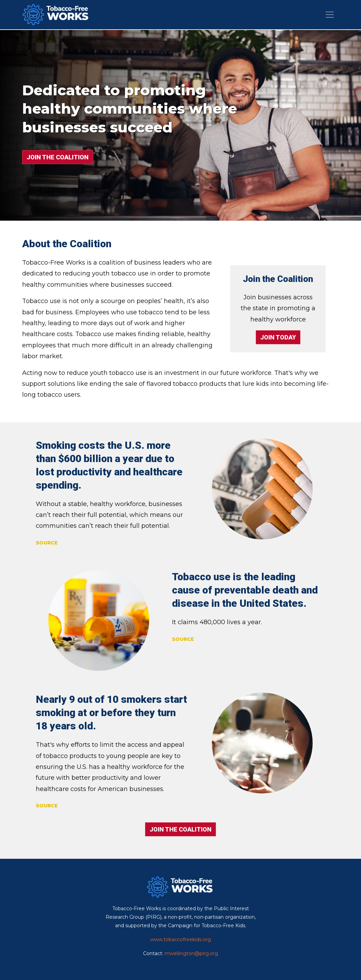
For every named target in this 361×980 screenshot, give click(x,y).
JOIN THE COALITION (58, 157)
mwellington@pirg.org (191, 953)
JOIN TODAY (278, 337)
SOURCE (47, 543)
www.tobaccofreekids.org (180, 939)
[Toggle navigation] (330, 15)
